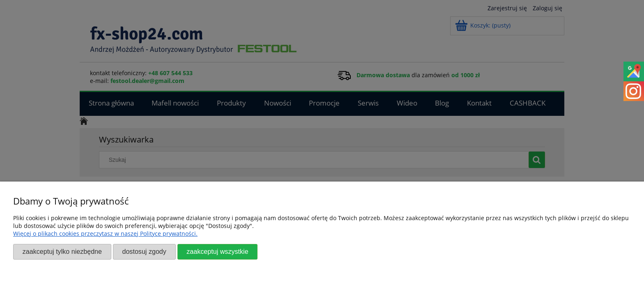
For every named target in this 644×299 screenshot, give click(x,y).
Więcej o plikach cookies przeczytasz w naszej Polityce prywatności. (105, 233)
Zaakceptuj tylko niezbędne (62, 251)
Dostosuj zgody (144, 251)
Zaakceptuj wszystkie (217, 251)
